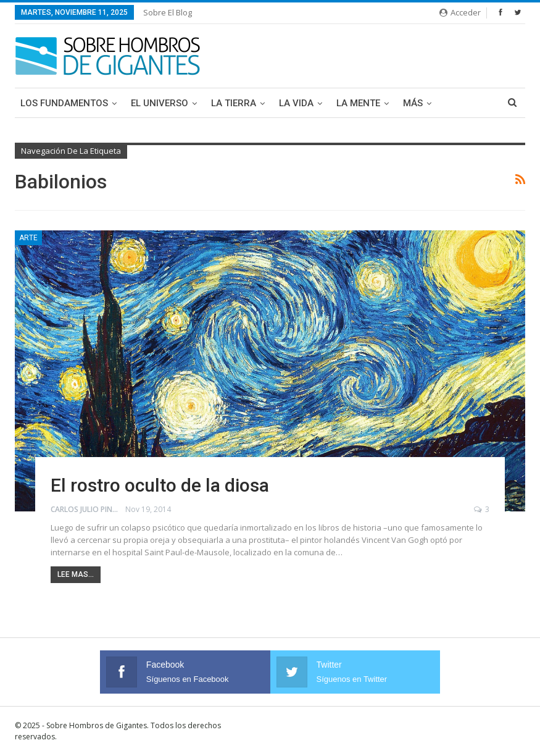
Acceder (460, 12)
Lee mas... (76, 574)
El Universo (160, 103)
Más (413, 103)
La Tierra (234, 103)
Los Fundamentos (64, 103)
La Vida (296, 103)
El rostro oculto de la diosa (160, 485)
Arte (28, 238)
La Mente (358, 103)
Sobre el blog (168, 12)
